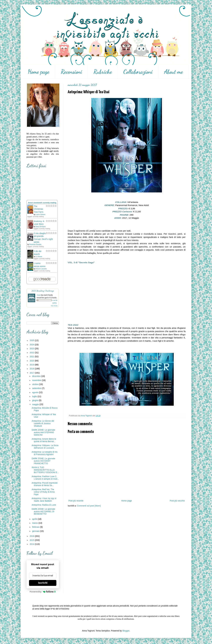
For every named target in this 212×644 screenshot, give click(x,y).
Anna (39, 295)
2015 (32, 540)
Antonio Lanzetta (41, 269)
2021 (32, 357)
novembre (37, 380)
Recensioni (71, 72)
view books (54, 306)
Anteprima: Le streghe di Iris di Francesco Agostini (45, 453)
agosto (35, 392)
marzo (35, 523)
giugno (35, 400)
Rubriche (103, 72)
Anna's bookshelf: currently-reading (42, 203)
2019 (32, 365)
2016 (32, 536)
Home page (38, 72)
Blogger (126, 631)
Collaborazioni (138, 72)
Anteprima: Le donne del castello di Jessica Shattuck (43, 423)
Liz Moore (39, 257)
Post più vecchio (177, 501)
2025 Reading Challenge (43, 291)
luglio (35, 396)
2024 (32, 345)
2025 (32, 340)
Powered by (43, 592)
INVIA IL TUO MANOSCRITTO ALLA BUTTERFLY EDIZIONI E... (45, 470)
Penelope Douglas (35, 244)
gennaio (36, 531)
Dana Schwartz (41, 227)
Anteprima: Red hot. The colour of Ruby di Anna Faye (43, 492)
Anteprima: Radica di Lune (44, 505)
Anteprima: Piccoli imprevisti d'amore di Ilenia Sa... (45, 484)
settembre (37, 388)
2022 (32, 353)
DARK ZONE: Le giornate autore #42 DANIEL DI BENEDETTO (43, 511)
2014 (32, 544)
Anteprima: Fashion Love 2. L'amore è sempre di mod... (45, 478)
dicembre (37, 376)
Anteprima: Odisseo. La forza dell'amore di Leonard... (45, 447)
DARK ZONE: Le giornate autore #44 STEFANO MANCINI (43, 432)
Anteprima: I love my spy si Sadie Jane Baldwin (44, 500)
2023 (32, 349)
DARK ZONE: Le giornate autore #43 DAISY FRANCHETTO (43, 461)
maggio (36, 404)
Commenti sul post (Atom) (89, 506)
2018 (32, 369)
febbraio (36, 527)
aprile (35, 519)
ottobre (36, 384)
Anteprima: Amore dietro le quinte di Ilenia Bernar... (44, 440)
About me (173, 72)
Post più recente (76, 501)
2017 (32, 373)
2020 (32, 361)
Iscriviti (43, 583)
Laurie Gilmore (40, 214)
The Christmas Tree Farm (38, 209)
